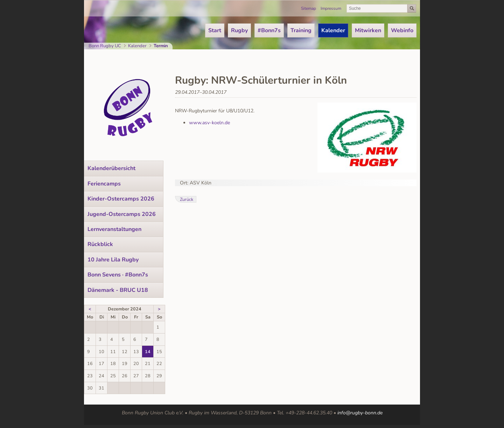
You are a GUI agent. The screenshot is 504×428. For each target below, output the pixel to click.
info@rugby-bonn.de (360, 413)
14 (148, 352)
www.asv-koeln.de (209, 123)
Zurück (187, 199)
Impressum (331, 8)
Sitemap (309, 8)
